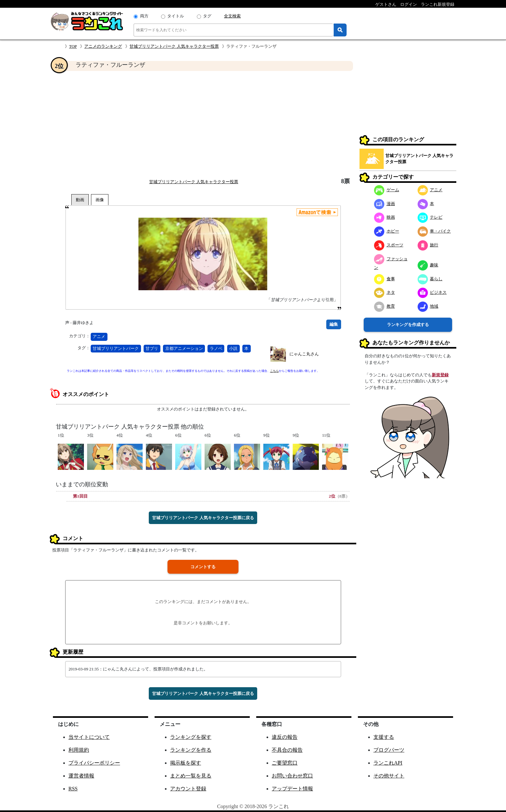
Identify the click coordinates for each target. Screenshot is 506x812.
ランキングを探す (191, 737)
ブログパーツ (389, 750)
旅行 (428, 245)
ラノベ (216, 348)
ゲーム (387, 190)
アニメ (99, 337)
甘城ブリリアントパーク (116, 348)
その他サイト (389, 776)
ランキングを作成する (408, 325)
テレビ (430, 217)
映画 (385, 217)
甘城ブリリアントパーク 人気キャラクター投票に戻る (203, 518)
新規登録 (440, 375)
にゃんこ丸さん (304, 354)
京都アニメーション (184, 348)
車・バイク (434, 231)
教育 (385, 306)
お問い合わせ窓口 (292, 776)
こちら (274, 371)
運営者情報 (81, 776)
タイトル (176, 16)
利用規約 (79, 750)
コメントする (203, 567)
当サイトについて (89, 737)
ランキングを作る (191, 750)
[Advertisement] (203, 124)
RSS (73, 789)
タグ (207, 16)
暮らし (430, 279)
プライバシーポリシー (94, 763)
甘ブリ (152, 348)
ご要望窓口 (285, 763)
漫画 (385, 204)
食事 (385, 279)
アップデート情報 (292, 789)
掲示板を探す (186, 763)
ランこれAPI (388, 763)
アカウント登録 (188, 789)
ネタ (385, 292)
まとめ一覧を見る (191, 776)
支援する (384, 737)
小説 (233, 348)
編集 (334, 324)
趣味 (428, 265)
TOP (73, 46)
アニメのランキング (103, 46)
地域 (428, 306)
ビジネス (432, 292)
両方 (144, 16)
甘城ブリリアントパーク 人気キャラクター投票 (174, 46)
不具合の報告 (287, 750)
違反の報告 (285, 737)
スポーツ (389, 245)
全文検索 (232, 16)
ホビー (387, 231)
